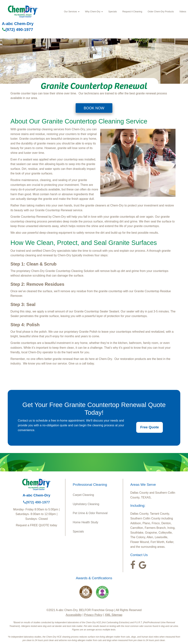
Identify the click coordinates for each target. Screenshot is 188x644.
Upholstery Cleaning (86, 504)
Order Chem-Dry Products (161, 12)
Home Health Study (85, 522)
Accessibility (74, 615)
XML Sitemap (114, 615)
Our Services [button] (72, 12)
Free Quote (150, 427)
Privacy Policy (93, 615)
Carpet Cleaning (83, 495)
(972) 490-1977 (18, 30)
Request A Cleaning (132, 12)
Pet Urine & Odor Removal (90, 513)
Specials (113, 12)
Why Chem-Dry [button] (94, 12)
